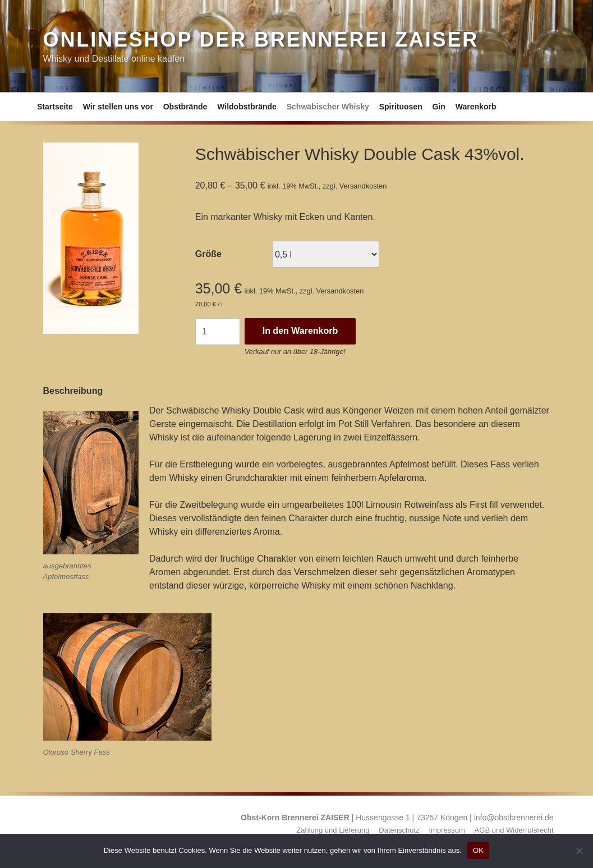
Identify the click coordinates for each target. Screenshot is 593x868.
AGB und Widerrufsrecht (514, 830)
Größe (208, 254)
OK (478, 850)
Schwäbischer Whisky (328, 107)
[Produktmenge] (218, 332)
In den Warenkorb (300, 331)
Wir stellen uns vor (118, 107)
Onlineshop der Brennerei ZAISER (261, 40)
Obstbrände (185, 107)
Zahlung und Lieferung (333, 830)
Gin (439, 107)
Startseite (55, 107)
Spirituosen (401, 107)
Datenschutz (399, 830)
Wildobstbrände (247, 107)
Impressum (447, 830)
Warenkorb (476, 107)
